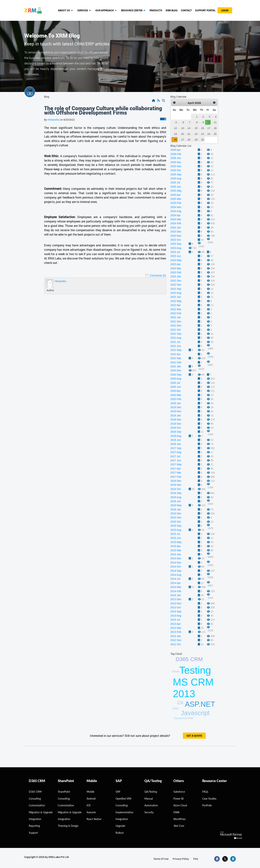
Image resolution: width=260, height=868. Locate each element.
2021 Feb (176, 362)
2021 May (176, 350)
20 (183, 134)
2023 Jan (176, 276)
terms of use (161, 859)
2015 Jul (175, 534)
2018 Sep (176, 432)
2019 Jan (176, 415)
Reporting (34, 826)
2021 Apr (176, 354)
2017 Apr (176, 469)
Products (156, 11)
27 (183, 140)
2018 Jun (176, 440)
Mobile (90, 792)
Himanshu (54, 120)
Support (33, 833)
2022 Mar (176, 309)
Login (225, 11)
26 (175, 140)
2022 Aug (176, 293)
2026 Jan (176, 158)
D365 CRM (189, 659)
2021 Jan (176, 366)
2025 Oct (176, 170)
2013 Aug (176, 616)
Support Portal (205, 11)
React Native (94, 819)
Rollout (120, 833)
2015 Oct (176, 522)
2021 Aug (176, 338)
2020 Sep (176, 375)
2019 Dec (176, 407)
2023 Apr (176, 264)
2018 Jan (176, 444)
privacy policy (181, 859)
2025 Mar (176, 199)
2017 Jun (176, 460)
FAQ (196, 859)
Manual (149, 799)
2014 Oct (176, 567)
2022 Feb (176, 313)
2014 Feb (176, 591)
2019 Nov (176, 411)
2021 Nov (176, 326)
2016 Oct (176, 489)
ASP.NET (200, 704)
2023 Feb (176, 272)
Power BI (178, 799)
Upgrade (120, 826)
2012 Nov (176, 640)
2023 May (176, 260)
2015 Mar (176, 550)
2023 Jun (176, 256)
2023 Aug (176, 248)
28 (189, 140)
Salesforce (179, 792)
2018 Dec (176, 419)
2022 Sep (176, 289)
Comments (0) (158, 276)
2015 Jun (176, 538)
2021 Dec (176, 322)
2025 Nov (176, 166)
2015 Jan (176, 554)
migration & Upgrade (41, 812)
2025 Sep (176, 174)
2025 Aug (176, 178)
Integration (35, 819)
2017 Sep (176, 448)
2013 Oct (176, 607)
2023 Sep (176, 244)
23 (202, 134)
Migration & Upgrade (70, 812)
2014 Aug (176, 575)
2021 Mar (176, 358)
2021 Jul (175, 342)
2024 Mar (176, 219)
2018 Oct (176, 428)
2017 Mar (176, 473)
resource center (134, 11)
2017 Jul (175, 456)
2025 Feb (176, 203)
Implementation (125, 812)
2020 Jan (176, 403)
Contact (186, 11)
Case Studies (209, 799)
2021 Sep (176, 334)
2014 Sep (176, 571)
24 (209, 134)
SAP (118, 792)
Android (91, 799)
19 (175, 134)
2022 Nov (176, 285)
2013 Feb (176, 632)
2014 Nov (176, 563)
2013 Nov (176, 603)
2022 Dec (176, 281)
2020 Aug (176, 379)
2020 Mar (176, 395)
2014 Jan (176, 595)
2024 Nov (176, 207)
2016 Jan (176, 509)
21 (189, 134)
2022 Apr (176, 305)
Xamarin (91, 812)
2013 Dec (176, 599)
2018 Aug (176, 436)
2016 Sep (176, 493)
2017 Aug (176, 452)
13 (183, 128)
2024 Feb (176, 223)
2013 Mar (176, 628)
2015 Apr (176, 546)
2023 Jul (175, 252)
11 (215, 122)
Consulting (64, 799)
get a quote (194, 736)
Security (149, 812)
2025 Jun (176, 187)
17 (209, 128)
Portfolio (207, 805)
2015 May (176, 542)
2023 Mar (176, 268)
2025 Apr (176, 195)
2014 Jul (175, 579)
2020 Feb (176, 399)
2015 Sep (176, 526)
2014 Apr (176, 583)
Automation (151, 805)
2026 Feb (176, 154)
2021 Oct (176, 330)
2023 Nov (176, 236)
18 (215, 128)
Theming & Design (68, 826)
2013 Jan (176, 636)
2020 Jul (175, 383)
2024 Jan (176, 228)
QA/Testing (151, 792)
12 (175, 128)
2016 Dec (176, 481)
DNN (176, 812)
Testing (195, 670)
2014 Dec (176, 558)
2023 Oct (176, 240)
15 (196, 128)
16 (202, 128)
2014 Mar (176, 587)
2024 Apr (176, 215)
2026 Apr (176, 150)
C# (180, 703)
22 (196, 134)
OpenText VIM (123, 799)
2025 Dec (176, 162)
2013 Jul (175, 620)
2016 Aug (176, 497)
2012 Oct (176, 644)
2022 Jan (176, 317)
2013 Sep (176, 611)
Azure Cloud (180, 805)
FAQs (205, 792)
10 (209, 122)
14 (189, 128)
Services (85, 11)
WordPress (180, 819)
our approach (107, 11)
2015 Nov (176, 517)
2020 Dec (176, 370)
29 (196, 140)
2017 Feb (176, 477)
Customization (37, 805)
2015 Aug (176, 530)
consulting (35, 799)
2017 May (176, 464)
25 (215, 134)
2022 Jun (176, 297)
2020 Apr (176, 391)
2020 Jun (176, 387)
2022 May (176, 301)
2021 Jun (176, 346)
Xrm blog (172, 11)
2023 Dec (176, 232)
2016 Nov (176, 485)
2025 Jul (175, 182)
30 (202, 140)
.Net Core (179, 826)
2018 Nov (176, 424)
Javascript (195, 713)
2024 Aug (176, 211)
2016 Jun (176, 501)
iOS (89, 805)
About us (66, 11)
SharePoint (64, 792)
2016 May (176, 505)
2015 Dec (176, 513)
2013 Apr (176, 624)
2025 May (176, 191)
